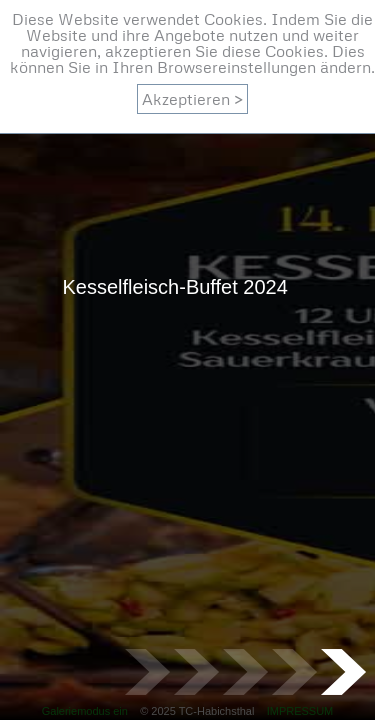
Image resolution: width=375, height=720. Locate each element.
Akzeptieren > (192, 99)
